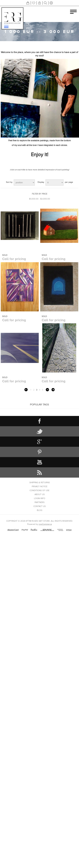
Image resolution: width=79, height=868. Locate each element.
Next (47, 390)
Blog (40, 510)
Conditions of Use (39, 490)
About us (40, 494)
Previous (26, 390)
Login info (40, 498)
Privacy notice (40, 486)
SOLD (5, 255)
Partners (39, 502)
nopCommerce (45, 524)
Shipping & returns (40, 483)
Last (53, 390)
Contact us (39, 506)
